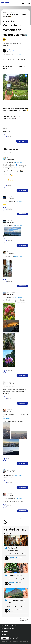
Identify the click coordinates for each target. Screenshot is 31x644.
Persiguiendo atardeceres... (13, 549)
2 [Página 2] (10, 153)
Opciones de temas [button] (25, 16)
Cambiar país (14, 638)
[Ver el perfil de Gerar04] (9, 157)
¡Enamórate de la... (15, 575)
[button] (26, 50)
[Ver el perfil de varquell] (9, 382)
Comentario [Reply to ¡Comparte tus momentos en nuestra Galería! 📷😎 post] (22, 141)
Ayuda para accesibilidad (9, 626)
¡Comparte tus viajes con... (15, 601)
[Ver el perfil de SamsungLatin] (13, 50)
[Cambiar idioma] (5, 638)
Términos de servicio (8, 629)
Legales (3, 635)
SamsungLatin (13, 557)
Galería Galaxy (18, 54)
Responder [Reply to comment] (23, 190)
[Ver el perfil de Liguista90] (10, 410)
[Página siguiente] (14, 153)
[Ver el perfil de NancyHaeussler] (11, 292)
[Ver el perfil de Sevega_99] (10, 197)
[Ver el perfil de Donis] (8, 252)
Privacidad (4, 632)
